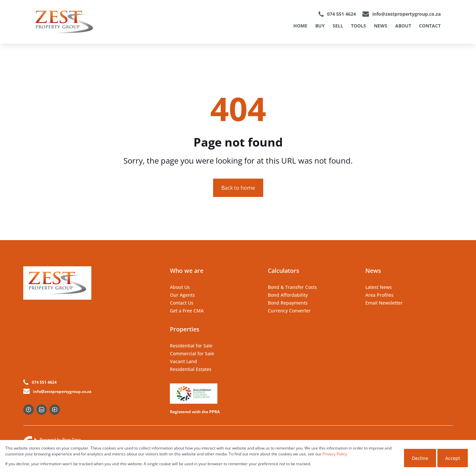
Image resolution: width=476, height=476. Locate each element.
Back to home (238, 188)
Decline (420, 458)
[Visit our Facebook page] (28, 410)
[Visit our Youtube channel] (55, 410)
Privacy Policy (335, 454)
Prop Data (72, 440)
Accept (453, 458)
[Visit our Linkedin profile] (42, 410)
